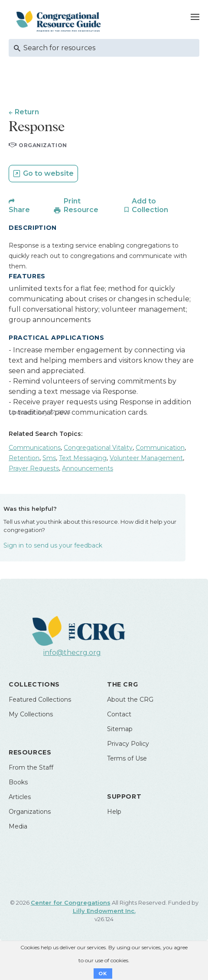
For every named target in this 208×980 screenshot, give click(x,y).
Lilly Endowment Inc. (104, 911)
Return (27, 112)
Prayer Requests (34, 468)
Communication (160, 448)
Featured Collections (40, 700)
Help (114, 812)
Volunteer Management (146, 458)
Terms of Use (127, 758)
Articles (20, 797)
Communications (35, 448)
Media (18, 826)
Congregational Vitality (98, 448)
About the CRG (130, 700)
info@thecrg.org (72, 653)
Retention (24, 458)
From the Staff (31, 767)
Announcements (88, 468)
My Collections (31, 714)
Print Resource (81, 205)
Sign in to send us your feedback (53, 545)
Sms (49, 458)
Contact (119, 714)
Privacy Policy (128, 744)
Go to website (48, 173)
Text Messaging (83, 458)
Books (18, 782)
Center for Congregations (71, 903)
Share (19, 210)
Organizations (30, 812)
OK (103, 974)
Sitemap (120, 729)
